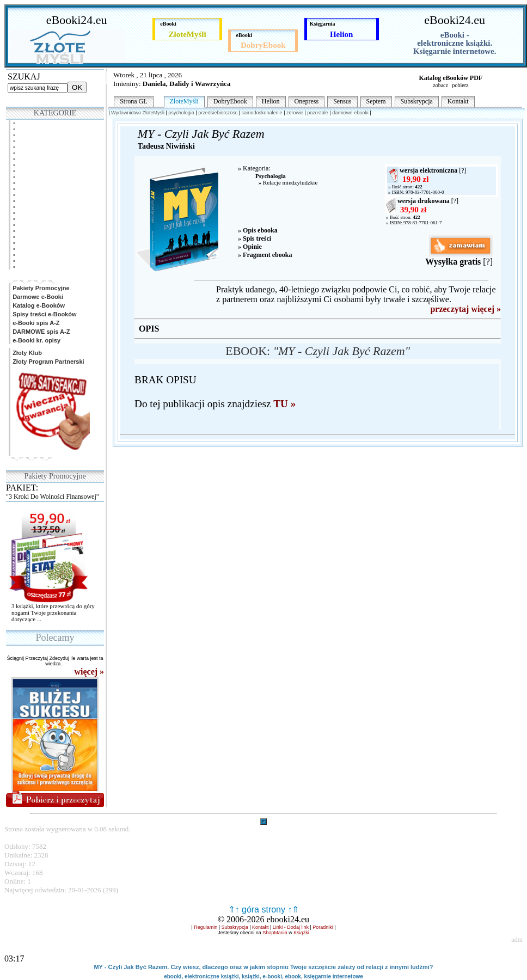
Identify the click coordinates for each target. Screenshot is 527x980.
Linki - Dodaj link (291, 927)
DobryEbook (230, 101)
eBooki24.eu (77, 20)
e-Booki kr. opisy (36, 340)
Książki (301, 933)
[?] (462, 170)
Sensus (342, 101)
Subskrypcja (417, 101)
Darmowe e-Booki (37, 297)
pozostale (318, 113)
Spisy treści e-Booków (44, 314)
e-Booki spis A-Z (35, 323)
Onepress (307, 101)
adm (517, 940)
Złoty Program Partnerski (48, 362)
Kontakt (458, 101)
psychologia (181, 113)
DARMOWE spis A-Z (40, 332)
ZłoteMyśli (184, 101)
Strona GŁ (133, 101)
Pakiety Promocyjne (40, 288)
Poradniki (323, 927)
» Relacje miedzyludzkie (286, 182)
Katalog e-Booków (38, 305)
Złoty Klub (26, 353)
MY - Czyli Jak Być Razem (201, 134)
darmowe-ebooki (350, 113)
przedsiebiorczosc (218, 113)
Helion (271, 101)
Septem (376, 101)
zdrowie (295, 113)
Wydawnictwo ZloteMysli (138, 113)
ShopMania (275, 933)
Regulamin (206, 927)
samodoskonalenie (262, 113)
